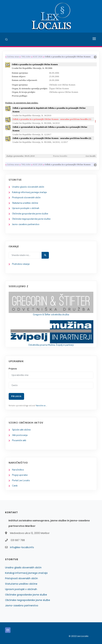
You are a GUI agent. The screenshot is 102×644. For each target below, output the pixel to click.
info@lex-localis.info (22, 547)
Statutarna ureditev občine (25, 203)
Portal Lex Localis (21, 480)
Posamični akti (19, 440)
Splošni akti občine (21, 430)
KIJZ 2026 (38, 57)
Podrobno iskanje (21, 264)
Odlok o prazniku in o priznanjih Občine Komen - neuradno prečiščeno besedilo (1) (52, 119)
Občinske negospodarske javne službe (31, 219)
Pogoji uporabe (20, 475)
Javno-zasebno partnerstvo (26, 224)
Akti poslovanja (20, 435)
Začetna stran (13, 57)
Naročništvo (18, 470)
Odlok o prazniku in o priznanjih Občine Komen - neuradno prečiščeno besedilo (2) (52, 138)
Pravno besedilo (60, 156)
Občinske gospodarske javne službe (30, 214)
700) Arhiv (26, 57)
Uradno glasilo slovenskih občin (28, 187)
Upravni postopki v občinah (26, 208)
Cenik (15, 486)
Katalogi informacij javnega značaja (29, 192)
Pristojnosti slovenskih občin (26, 198)
